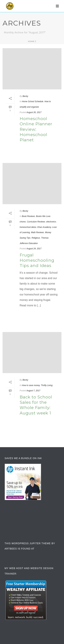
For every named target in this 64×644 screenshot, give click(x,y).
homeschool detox (28, 227)
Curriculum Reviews (36, 222)
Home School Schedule (33, 101)
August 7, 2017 (33, 391)
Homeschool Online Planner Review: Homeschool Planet (36, 129)
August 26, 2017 (34, 112)
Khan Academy (44, 227)
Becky (25, 96)
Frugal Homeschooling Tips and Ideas (37, 260)
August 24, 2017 (34, 249)
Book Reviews (28, 216)
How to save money (31, 385)
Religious (36, 238)
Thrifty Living (47, 385)
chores (23, 222)
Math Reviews (37, 232)
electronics (51, 222)
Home (31, 41)
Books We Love (43, 216)
